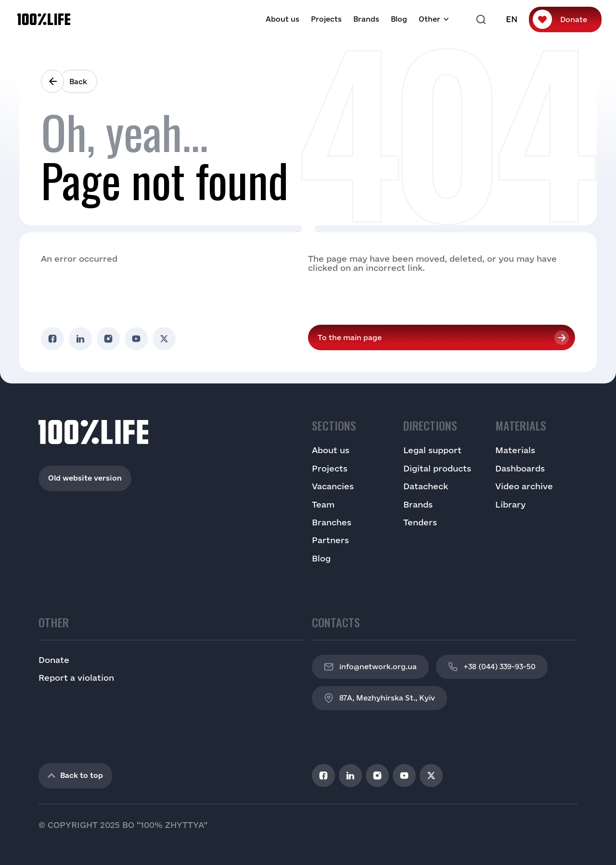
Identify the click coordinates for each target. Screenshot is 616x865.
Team (323, 504)
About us (282, 19)
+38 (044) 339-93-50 (492, 667)
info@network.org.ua (370, 667)
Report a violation (76, 678)
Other (430, 19)
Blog (399, 19)
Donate (574, 19)
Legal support (432, 450)
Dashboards (520, 468)
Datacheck (426, 486)
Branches (332, 522)
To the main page (350, 337)
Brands (366, 19)
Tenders (420, 522)
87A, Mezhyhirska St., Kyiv (379, 698)
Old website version (85, 478)
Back (78, 82)
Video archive (524, 486)
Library (510, 504)
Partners (330, 540)
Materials (515, 450)
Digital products (437, 468)
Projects (326, 19)
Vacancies (333, 486)
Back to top (75, 775)
